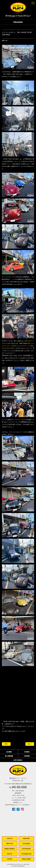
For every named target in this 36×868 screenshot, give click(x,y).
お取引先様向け (18, 760)
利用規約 (27, 752)
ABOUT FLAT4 (10, 844)
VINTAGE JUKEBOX (26, 859)
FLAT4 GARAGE (26, 844)
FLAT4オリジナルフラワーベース (21, 346)
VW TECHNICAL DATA (26, 854)
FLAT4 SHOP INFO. (26, 849)
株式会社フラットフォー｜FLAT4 (18, 8)
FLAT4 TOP (10, 838)
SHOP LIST (10, 854)
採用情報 (27, 756)
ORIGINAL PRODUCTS (10, 849)
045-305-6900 (19, 787)
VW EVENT (10, 859)
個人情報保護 (9, 756)
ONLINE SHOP (26, 838)
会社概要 (9, 752)
